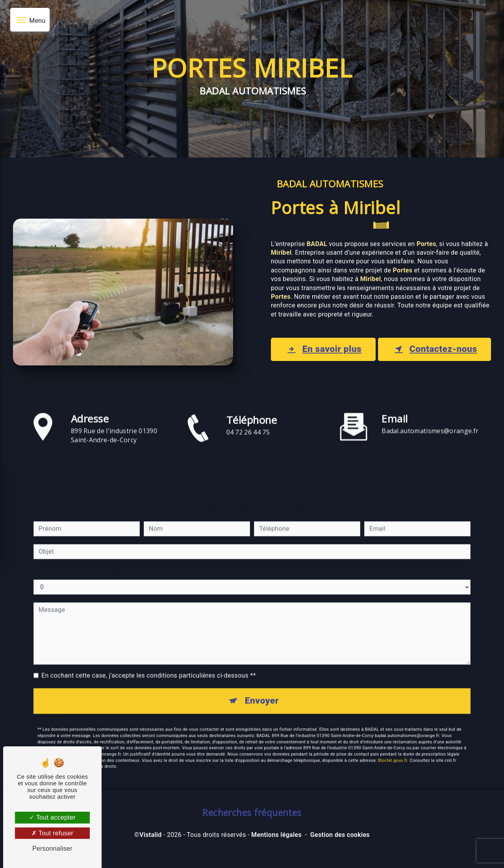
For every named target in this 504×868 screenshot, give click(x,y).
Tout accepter (52, 817)
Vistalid (151, 851)
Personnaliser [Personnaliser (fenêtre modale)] (52, 849)
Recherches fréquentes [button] (252, 828)
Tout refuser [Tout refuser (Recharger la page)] (52, 833)
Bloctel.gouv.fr (393, 764)
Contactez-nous (429, 356)
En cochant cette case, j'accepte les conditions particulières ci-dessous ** (149, 678)
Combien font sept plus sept (75, 575)
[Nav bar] (30, 20)
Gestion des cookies (340, 851)
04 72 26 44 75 (248, 457)
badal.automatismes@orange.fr (430, 434)
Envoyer (262, 705)
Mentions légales (276, 851)
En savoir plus (319, 356)
